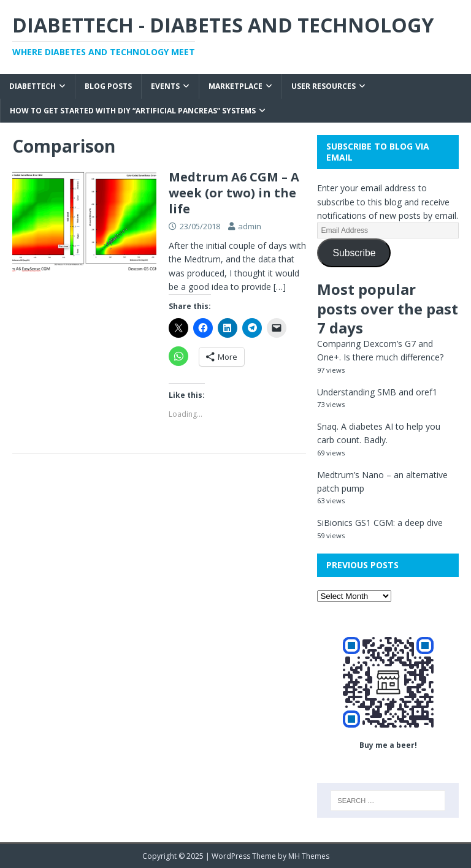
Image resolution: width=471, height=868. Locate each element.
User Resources (324, 86)
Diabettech (33, 86)
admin (250, 226)
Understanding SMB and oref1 (377, 392)
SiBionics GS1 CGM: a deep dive (380, 523)
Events (165, 86)
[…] (280, 287)
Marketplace (235, 86)
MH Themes (309, 856)
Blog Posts (108, 86)
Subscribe (354, 253)
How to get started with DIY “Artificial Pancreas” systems (133, 111)
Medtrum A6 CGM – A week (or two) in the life (234, 193)
